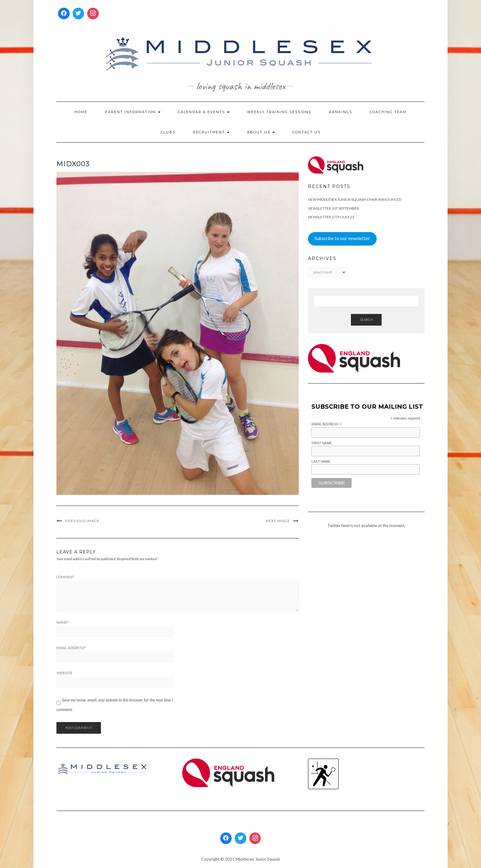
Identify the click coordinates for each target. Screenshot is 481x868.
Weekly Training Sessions (279, 112)
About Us (261, 132)
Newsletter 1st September (333, 208)
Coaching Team (388, 112)
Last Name (321, 461)
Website (64, 673)
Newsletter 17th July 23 (331, 217)
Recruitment (211, 132)
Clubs (168, 132)
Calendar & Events (204, 112)
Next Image (278, 521)
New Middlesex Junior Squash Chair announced (355, 199)
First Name (321, 443)
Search (366, 320)
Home (81, 112)
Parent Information (133, 112)
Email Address (71, 648)
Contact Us (306, 132)
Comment (65, 577)
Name (62, 622)
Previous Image (82, 521)
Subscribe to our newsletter (342, 238)
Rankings (341, 112)
